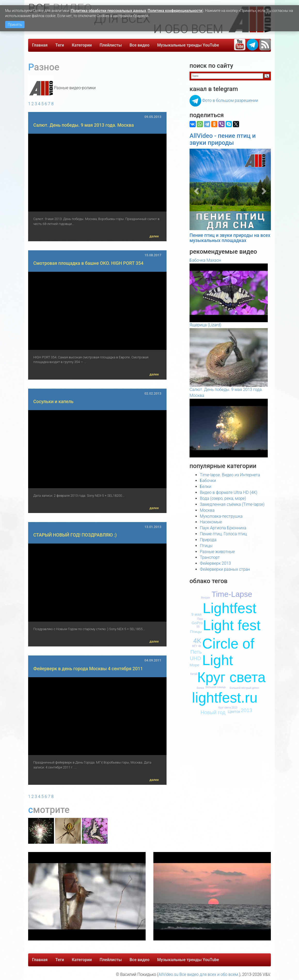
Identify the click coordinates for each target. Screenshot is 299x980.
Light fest (232, 625)
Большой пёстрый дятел (244, 688)
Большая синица (216, 687)
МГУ (195, 646)
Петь (196, 652)
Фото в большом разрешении (230, 100)
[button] (196, 189)
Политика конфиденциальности (175, 11)
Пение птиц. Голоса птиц (223, 534)
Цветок (234, 711)
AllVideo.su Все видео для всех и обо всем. (199, 974)
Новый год (213, 712)
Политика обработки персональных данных (109, 11)
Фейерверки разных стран (225, 569)
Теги (60, 45)
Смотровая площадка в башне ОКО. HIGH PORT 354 (88, 263)
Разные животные (217, 552)
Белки (206, 487)
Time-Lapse (232, 594)
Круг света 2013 (228, 708)
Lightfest (230, 608)
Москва (207, 510)
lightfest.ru (225, 698)
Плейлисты (111, 45)
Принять (15, 25)
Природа (208, 540)
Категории (82, 45)
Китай (194, 674)
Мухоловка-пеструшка (221, 516)
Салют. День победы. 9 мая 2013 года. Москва (84, 125)
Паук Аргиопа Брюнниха (223, 528)
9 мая (196, 614)
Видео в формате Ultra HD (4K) (229, 492)
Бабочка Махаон (205, 260)
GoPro (197, 623)
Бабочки (208, 481)
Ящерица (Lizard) (205, 325)
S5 (198, 627)
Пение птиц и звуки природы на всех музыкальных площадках (230, 238)
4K (197, 641)
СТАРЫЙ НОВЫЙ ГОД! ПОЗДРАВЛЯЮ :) (75, 535)
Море (194, 665)
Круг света (231, 677)
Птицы (206, 546)
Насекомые (211, 522)
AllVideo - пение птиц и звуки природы (223, 139)
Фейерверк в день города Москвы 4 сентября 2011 (88, 669)
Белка (200, 688)
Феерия (205, 598)
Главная (40, 45)
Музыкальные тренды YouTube (188, 45)
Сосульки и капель (53, 402)
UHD (195, 658)
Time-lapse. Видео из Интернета (230, 475)
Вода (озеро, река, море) (223, 498)
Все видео (140, 45)
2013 (246, 710)
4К (200, 646)
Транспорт (210, 557)
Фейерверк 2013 (215, 563)
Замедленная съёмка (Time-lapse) (232, 504)
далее (154, 236)
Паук (200, 619)
